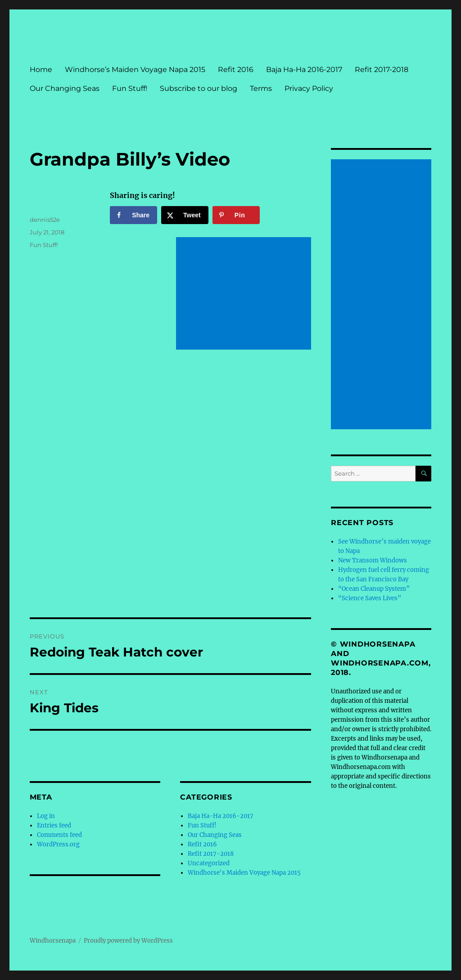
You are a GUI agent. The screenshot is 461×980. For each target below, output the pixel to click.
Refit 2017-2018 (382, 70)
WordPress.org (58, 844)
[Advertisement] (245, 294)
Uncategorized (209, 863)
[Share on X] (185, 215)
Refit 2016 (236, 70)
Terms (261, 88)
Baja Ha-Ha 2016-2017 (304, 70)
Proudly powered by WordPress (128, 941)
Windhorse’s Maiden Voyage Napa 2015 (135, 70)
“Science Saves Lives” (370, 598)
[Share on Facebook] (133, 215)
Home (41, 70)
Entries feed (54, 825)
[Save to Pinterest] (236, 215)
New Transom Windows (373, 560)
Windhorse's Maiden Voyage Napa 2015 (244, 873)
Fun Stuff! (130, 88)
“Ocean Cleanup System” (374, 589)
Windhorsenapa (53, 941)
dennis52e (45, 220)
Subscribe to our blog (199, 88)
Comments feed (59, 835)
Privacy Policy (309, 88)
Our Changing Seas (65, 88)
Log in (46, 816)
